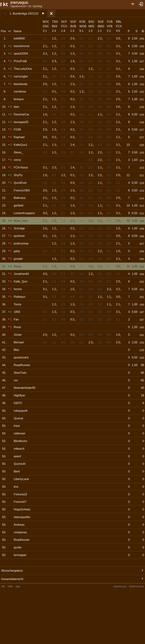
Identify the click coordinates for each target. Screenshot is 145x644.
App (18, 586)
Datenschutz (136, 586)
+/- (10, 31)
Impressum (120, 586)
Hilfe (10, 586)
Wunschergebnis (12, 571)
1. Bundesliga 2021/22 (24, 14)
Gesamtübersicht (12, 579)
